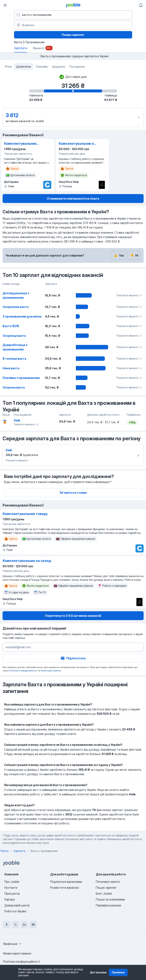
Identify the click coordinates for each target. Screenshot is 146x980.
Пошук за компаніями (110, 899)
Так (119, 255)
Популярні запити (108, 882)
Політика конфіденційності (21, 962)
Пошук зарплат (73, 35)
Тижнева (42, 67)
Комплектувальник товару (20, 144)
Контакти (11, 888)
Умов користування (51, 670)
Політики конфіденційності (23, 670)
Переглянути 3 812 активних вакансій (73, 616)
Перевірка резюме (108, 905)
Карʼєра (10, 899)
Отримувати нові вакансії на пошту (73, 199)
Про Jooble (12, 882)
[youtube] (33, 925)
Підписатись (73, 658)
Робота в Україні (15, 911)
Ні (134, 255)
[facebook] (7, 925)
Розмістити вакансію (65, 888)
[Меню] (5, 5)
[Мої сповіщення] (141, 5)
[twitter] (16, 925)
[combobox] (13, 944)
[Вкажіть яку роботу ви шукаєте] (73, 15)
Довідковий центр (17, 905)
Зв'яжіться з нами (73, 493)
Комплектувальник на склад (77, 144)
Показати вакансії (130, 295)
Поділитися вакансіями (66, 882)
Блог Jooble (104, 893)
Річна (8, 67)
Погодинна (77, 67)
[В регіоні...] (73, 25)
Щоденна (59, 67)
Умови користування (17, 953)
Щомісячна (24, 67)
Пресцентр (12, 893)
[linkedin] (24, 925)
